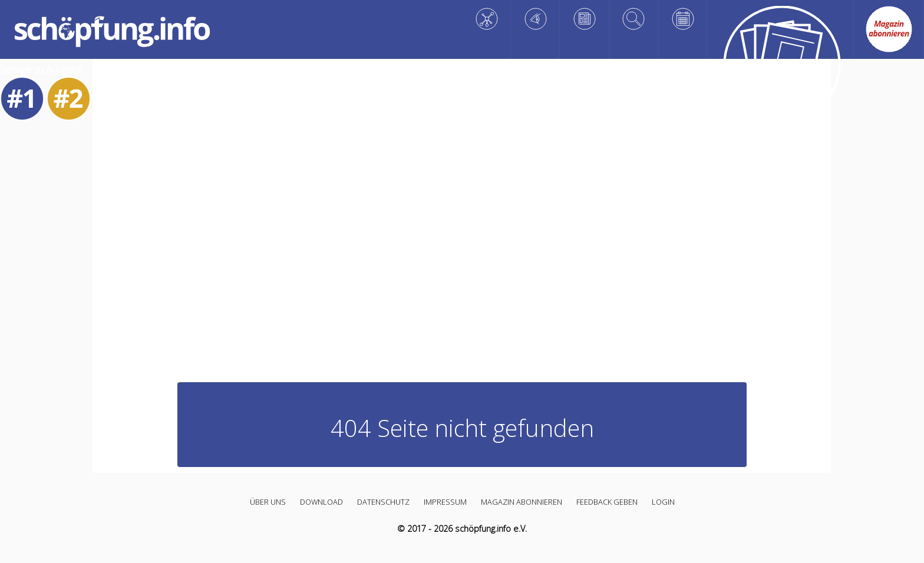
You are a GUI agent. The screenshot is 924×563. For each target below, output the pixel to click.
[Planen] (683, 19)
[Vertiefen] (634, 19)
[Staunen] (535, 19)
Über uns (268, 502)
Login (663, 502)
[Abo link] (889, 29)
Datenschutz (383, 502)
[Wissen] (486, 19)
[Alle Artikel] (781, 67)
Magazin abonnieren (522, 502)
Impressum (445, 502)
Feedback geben (607, 502)
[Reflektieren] (584, 19)
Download (321, 502)
